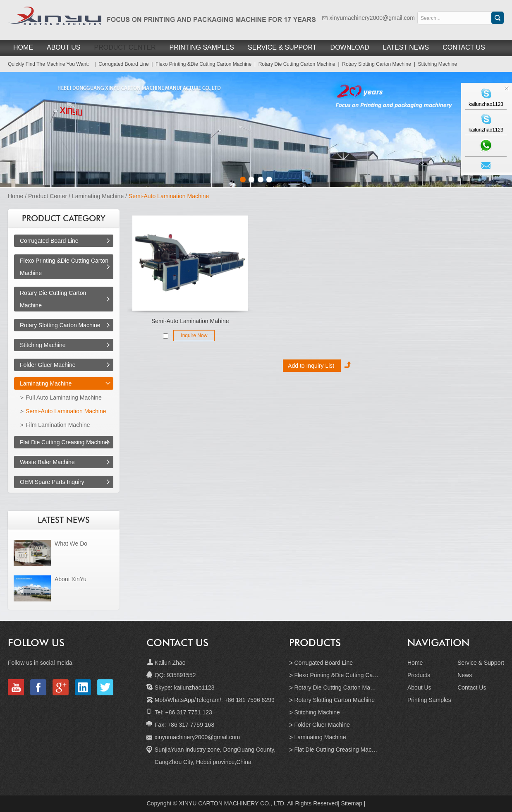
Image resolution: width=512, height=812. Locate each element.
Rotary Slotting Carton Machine (60, 325)
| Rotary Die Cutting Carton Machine (293, 64)
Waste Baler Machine (47, 462)
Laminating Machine (98, 196)
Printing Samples (202, 47)
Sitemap (352, 803)
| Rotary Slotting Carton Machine (373, 64)
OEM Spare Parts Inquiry (52, 482)
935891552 (181, 675)
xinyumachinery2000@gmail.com (372, 18)
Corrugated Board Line (49, 241)
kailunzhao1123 (194, 687)
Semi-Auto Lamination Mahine (190, 321)
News (465, 675)
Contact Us (464, 47)
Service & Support (282, 47)
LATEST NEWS (64, 520)
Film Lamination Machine (58, 425)
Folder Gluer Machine (48, 365)
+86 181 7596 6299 (250, 700)
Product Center (125, 47)
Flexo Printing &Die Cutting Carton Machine (350, 675)
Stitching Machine (43, 345)
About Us (64, 47)
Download (350, 47)
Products (315, 643)
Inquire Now (194, 335)
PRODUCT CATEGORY (64, 218)
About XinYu (71, 579)
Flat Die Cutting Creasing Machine (64, 442)
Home (23, 47)
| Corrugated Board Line (120, 64)
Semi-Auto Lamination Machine (169, 196)
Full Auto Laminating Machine (64, 398)
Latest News (406, 47)
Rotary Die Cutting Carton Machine (339, 687)
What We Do (71, 544)
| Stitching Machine (434, 64)
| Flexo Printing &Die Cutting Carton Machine (200, 64)
